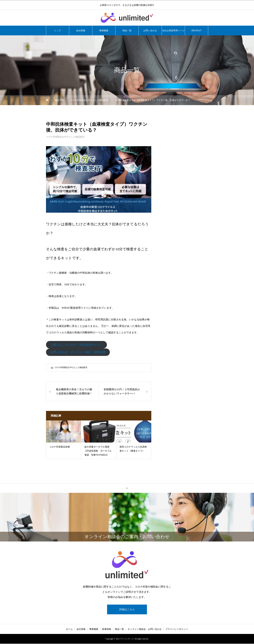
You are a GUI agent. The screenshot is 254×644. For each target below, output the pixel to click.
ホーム (69, 629)
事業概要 (104, 30)
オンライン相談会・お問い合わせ (145, 629)
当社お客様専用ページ (173, 30)
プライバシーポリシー (177, 629)
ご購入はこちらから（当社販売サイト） (76, 345)
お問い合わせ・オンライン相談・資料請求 (78, 352)
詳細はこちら (127, 610)
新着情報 (107, 629)
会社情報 (81, 30)
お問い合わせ (150, 30)
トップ (58, 30)
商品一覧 (127, 30)
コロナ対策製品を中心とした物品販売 (65, 137)
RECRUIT (196, 30)
